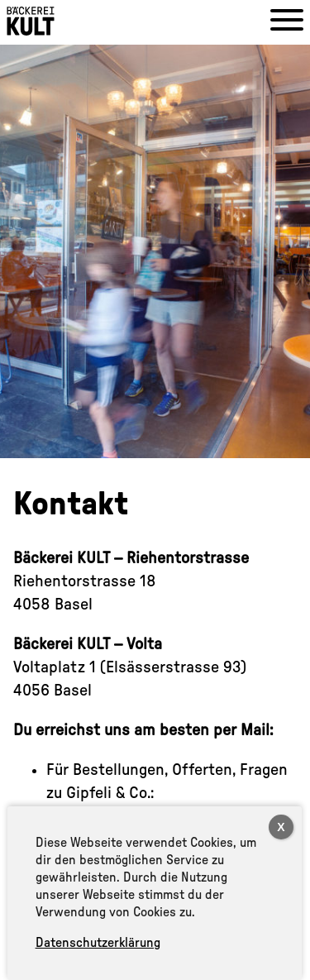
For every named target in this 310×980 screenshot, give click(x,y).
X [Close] (281, 827)
